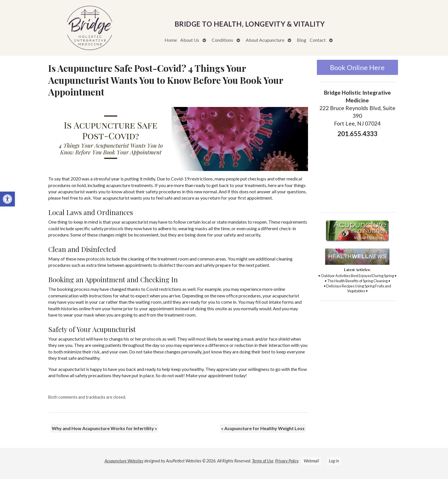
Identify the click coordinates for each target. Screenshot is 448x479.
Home (171, 40)
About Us (190, 40)
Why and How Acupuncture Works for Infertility (104, 428)
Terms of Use (263, 461)
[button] (7, 199)
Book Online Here (357, 67)
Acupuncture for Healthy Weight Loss (263, 428)
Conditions (222, 40)
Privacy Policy (287, 461)
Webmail (311, 461)
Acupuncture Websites (124, 461)
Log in (334, 461)
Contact (318, 40)
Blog (302, 40)
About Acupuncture (265, 40)
